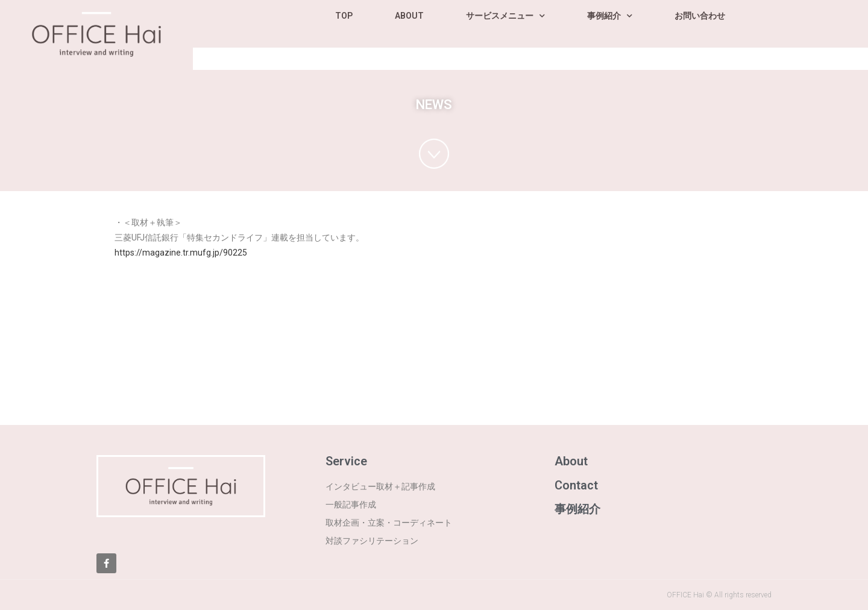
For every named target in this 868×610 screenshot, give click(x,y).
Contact (576, 485)
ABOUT (409, 16)
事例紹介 (610, 16)
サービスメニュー (505, 16)
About (571, 461)
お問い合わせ (700, 16)
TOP (344, 16)
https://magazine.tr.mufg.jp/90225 (181, 253)
